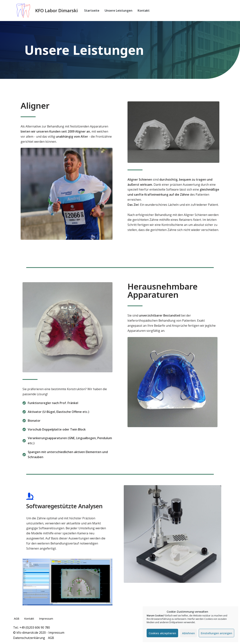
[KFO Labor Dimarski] (45, 11)
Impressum (47, 620)
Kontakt (144, 11)
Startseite (92, 11)
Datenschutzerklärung (31, 639)
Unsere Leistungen (118, 11)
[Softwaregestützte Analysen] (30, 497)
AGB (17, 620)
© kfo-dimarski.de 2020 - (31, 634)
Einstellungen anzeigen (216, 633)
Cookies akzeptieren (162, 633)
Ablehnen (188, 633)
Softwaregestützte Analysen (64, 507)
